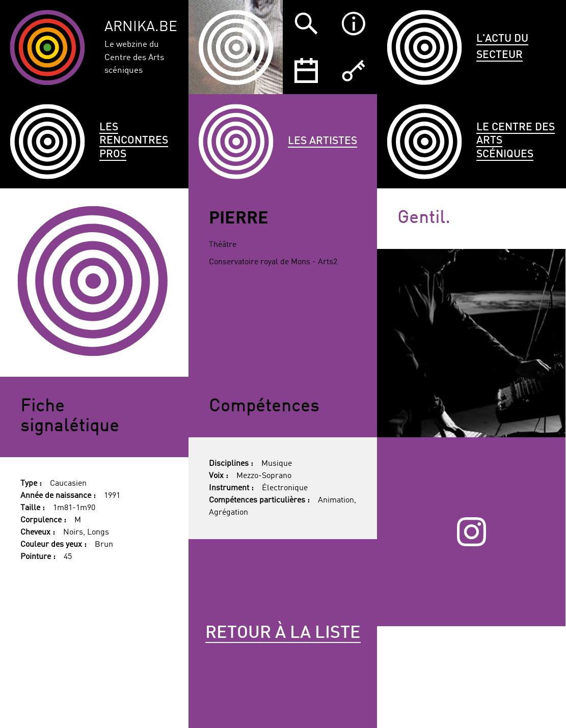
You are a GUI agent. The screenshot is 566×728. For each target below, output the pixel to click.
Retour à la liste (283, 633)
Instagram (471, 531)
